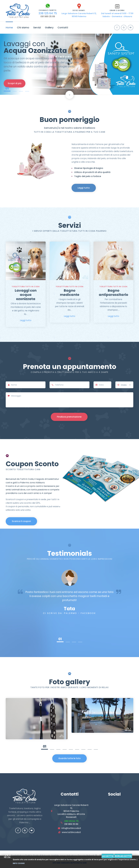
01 (7, 89)
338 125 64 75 (48, 13)
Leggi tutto (84, 188)
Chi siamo (23, 27)
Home (9, 27)
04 (27, 89)
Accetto (108, 856)
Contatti (63, 27)
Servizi (37, 27)
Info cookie (19, 863)
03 (21, 89)
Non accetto (123, 856)
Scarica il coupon (21, 521)
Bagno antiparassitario (113, 293)
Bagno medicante (70, 293)
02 (15, 89)
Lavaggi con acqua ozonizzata (26, 295)
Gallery (49, 27)
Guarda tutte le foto (69, 758)
